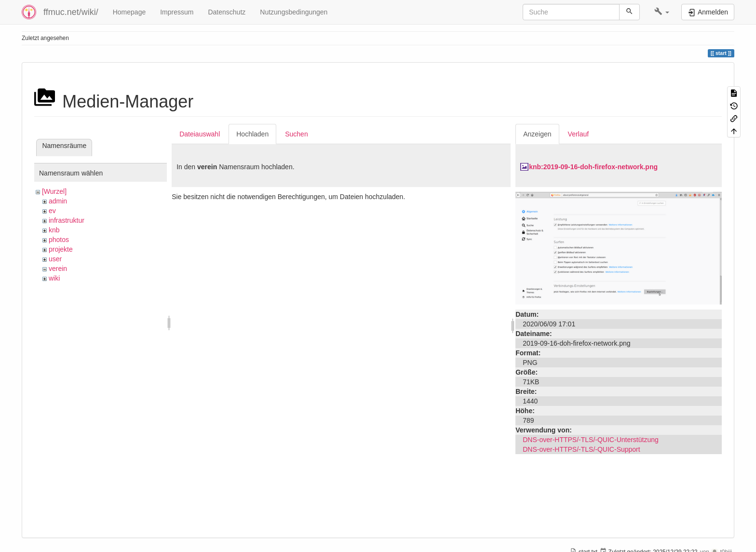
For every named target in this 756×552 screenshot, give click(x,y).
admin (58, 201)
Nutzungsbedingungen (294, 12)
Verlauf (579, 134)
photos (59, 240)
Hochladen (252, 134)
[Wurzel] (54, 191)
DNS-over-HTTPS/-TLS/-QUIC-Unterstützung (591, 440)
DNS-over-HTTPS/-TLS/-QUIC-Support (581, 449)
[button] (662, 12)
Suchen (296, 134)
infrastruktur (67, 220)
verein (58, 269)
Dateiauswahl (200, 134)
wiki (54, 278)
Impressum (177, 12)
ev (52, 211)
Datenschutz (227, 12)
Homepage (129, 12)
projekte (61, 249)
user (55, 259)
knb (54, 230)
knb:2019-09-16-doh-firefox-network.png (593, 167)
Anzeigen (537, 134)
